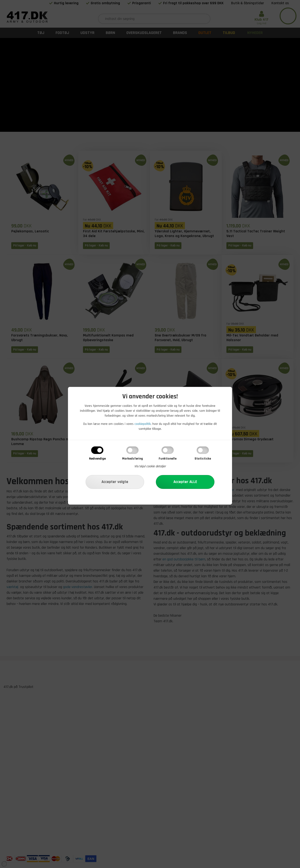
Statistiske (203, 459)
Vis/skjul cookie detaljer (150, 466)
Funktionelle (168, 459)
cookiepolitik (143, 424)
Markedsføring (133, 459)
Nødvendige (97, 459)
